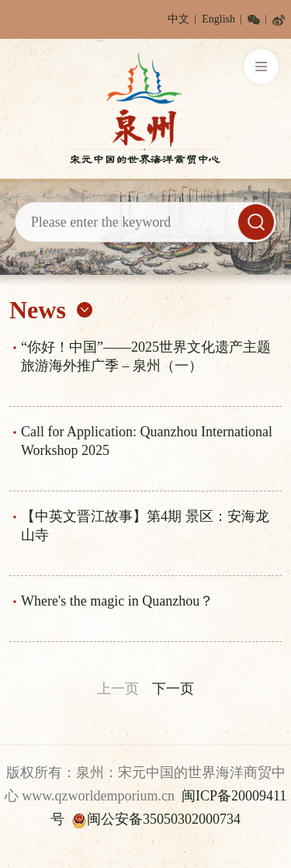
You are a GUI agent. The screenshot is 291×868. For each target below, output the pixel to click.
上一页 (118, 689)
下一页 (173, 689)
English (218, 19)
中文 (178, 19)
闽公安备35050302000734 (156, 819)
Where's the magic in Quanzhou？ (117, 601)
